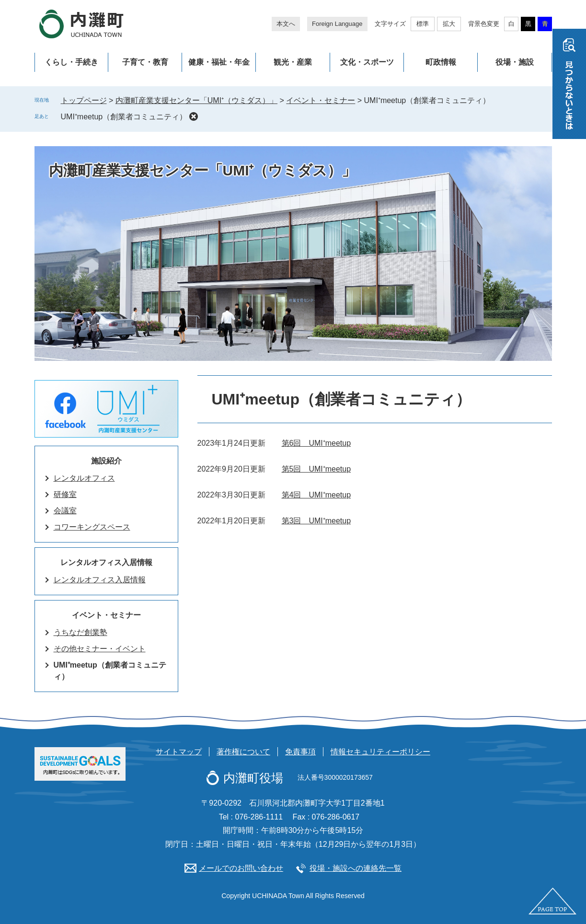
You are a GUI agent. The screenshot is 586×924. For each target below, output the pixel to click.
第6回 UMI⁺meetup (316, 443)
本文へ (286, 24)
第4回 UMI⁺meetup (316, 495)
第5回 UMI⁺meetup (316, 469)
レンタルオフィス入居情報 (106, 562)
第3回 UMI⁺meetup (316, 521)
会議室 (65, 511)
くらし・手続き (71, 62)
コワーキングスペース (92, 527)
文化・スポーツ (367, 62)
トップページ (84, 100)
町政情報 (441, 62)
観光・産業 (293, 62)
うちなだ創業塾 (80, 632)
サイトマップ (179, 752)
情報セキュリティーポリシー (380, 752)
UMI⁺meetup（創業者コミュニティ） (124, 117)
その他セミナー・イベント (100, 649)
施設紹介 (106, 461)
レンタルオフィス (84, 478)
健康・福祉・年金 (219, 62)
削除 (194, 116)
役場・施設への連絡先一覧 (356, 868)
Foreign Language (337, 24)
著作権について (243, 752)
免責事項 (300, 752)
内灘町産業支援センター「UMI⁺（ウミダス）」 (196, 100)
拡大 (449, 24)
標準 (423, 24)
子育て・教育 (145, 62)
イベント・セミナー (321, 100)
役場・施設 (515, 62)
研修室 (65, 494)
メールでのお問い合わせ (241, 868)
